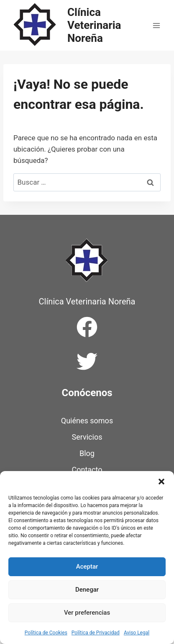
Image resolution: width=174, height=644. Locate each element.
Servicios (87, 437)
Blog (87, 453)
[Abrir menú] (156, 25)
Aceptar (87, 567)
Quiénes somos (87, 421)
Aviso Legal (137, 633)
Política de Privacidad (96, 633)
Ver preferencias (87, 613)
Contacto (87, 470)
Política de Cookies (46, 633)
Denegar (87, 590)
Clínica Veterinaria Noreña (87, 301)
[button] (161, 482)
